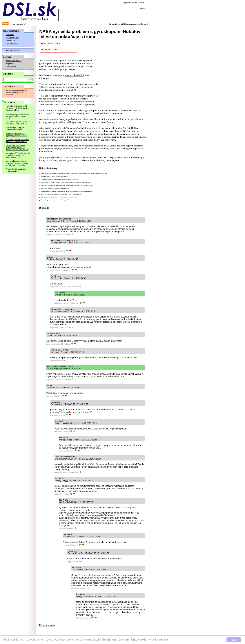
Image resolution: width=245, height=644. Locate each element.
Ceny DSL (10, 34)
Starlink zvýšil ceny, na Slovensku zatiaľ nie (15, 129)
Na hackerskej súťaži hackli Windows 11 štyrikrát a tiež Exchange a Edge (17, 108)
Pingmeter (10, 64)
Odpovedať (50, 235)
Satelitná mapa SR (13, 50)
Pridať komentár (47, 625)
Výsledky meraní (12, 44)
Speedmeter (10, 60)
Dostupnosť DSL (12, 38)
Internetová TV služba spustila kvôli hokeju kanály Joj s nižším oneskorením (18, 155)
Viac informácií (159, 640)
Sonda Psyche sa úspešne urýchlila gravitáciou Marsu (17, 135)
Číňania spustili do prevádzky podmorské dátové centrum (17, 140)
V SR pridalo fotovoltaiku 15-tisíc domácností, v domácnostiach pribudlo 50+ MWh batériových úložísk (74, 174)
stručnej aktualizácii (75, 75)
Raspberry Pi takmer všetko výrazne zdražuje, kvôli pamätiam (17, 93)
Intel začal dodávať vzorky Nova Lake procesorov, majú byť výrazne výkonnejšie (17, 163)
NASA (58, 43)
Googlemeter (11, 67)
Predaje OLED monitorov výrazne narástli (16, 170)
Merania (18, 61)
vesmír (51, 43)
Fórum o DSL (11, 41)
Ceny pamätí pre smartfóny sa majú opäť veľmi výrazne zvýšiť (17, 116)
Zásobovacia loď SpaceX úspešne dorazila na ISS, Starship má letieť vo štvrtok (17, 147)
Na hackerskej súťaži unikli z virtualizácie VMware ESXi (17, 123)
